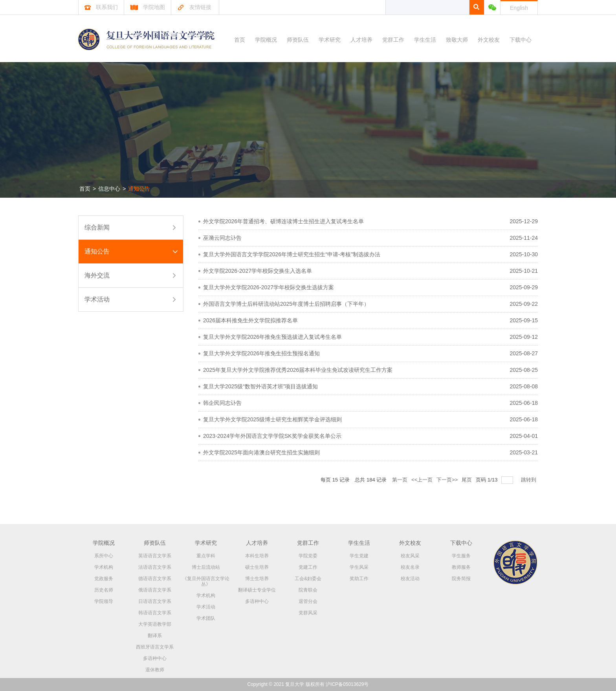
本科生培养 (257, 556)
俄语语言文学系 (155, 590)
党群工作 (393, 40)
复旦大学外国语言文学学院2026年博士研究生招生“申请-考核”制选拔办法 (292, 254)
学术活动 (97, 299)
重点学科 (206, 556)
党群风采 (308, 613)
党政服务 (104, 579)
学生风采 (359, 567)
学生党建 (359, 556)
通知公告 (139, 189)
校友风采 (410, 556)
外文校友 (489, 40)
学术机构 (104, 567)
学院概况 (266, 40)
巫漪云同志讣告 (222, 238)
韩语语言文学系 (155, 613)
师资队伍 (298, 40)
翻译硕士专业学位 (257, 590)
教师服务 (461, 567)
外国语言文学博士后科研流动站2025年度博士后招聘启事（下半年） (286, 304)
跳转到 (529, 480)
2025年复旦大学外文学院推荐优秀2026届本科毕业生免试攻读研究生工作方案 (298, 370)
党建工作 (308, 567)
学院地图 (148, 7)
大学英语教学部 (155, 624)
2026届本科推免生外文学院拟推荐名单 (250, 320)
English (519, 8)
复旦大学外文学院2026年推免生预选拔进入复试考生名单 (272, 337)
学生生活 (425, 40)
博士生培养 (257, 579)
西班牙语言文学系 (155, 647)
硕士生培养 (257, 567)
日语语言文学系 (155, 601)
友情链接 (194, 7)
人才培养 (361, 40)
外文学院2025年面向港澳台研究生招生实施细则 (261, 452)
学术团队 (206, 618)
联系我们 (101, 7)
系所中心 (104, 556)
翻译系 (155, 636)
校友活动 (410, 579)
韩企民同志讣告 (222, 403)
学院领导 (104, 601)
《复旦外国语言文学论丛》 (206, 581)
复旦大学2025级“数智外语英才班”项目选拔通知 (260, 386)
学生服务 (461, 556)
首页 (240, 40)
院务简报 (461, 579)
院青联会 (308, 590)
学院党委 (308, 556)
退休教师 (155, 670)
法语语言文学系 (155, 567)
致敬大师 (457, 40)
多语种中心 (155, 658)
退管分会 (308, 601)
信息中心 (109, 189)
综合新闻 (97, 227)
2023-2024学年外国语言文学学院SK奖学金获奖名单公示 (272, 436)
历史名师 (104, 590)
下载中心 (521, 40)
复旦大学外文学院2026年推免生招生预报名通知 (261, 353)
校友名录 (410, 567)
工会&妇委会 (308, 579)
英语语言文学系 (155, 556)
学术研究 (330, 40)
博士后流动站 (206, 567)
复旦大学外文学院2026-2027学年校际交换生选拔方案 (269, 287)
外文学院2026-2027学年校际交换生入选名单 (258, 271)
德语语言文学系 (155, 579)
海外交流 (97, 275)
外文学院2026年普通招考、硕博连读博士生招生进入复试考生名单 (283, 221)
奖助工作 (359, 579)
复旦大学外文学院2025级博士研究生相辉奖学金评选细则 (272, 419)
